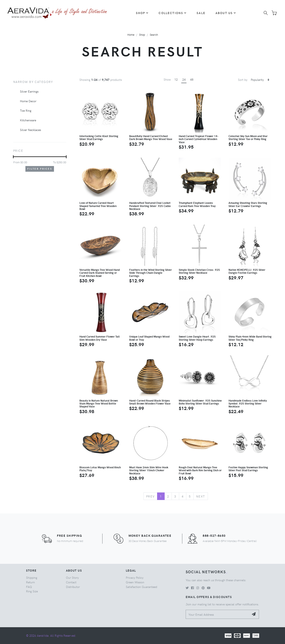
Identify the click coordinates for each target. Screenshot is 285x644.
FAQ (29, 587)
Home (131, 35)
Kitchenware (28, 120)
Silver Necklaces (30, 130)
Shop (142, 13)
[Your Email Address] (218, 614)
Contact (71, 582)
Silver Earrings (29, 91)
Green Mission (135, 582)
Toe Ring (26, 110)
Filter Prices (40, 169)
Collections (173, 13)
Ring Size (32, 591)
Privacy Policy (135, 577)
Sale (201, 13)
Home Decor (28, 101)
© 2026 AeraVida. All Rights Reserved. (51, 635)
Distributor (73, 587)
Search (154, 35)
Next (201, 496)
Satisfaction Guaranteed (141, 587)
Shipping (32, 577)
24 (184, 79)
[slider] (13, 157)
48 (192, 79)
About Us (226, 13)
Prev (150, 496)
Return (30, 582)
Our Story (72, 577)
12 (176, 79)
